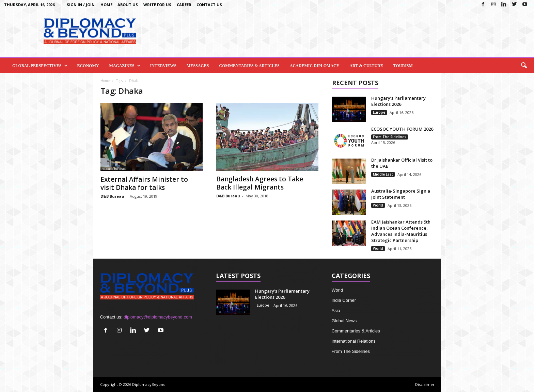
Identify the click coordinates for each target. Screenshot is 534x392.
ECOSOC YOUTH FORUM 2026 (402, 129)
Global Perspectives (40, 66)
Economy (88, 66)
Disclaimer (425, 384)
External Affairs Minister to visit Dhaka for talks (144, 183)
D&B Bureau (112, 196)
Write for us (157, 5)
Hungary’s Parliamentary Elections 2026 (398, 101)
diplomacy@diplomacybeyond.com (158, 317)
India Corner (344, 300)
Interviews (163, 66)
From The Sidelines (390, 137)
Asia (336, 311)
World (378, 205)
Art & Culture (366, 66)
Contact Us (209, 5)
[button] (524, 66)
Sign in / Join (81, 5)
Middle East (383, 174)
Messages (198, 66)
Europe (379, 112)
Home (106, 5)
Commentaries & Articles (249, 66)
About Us (128, 5)
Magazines (125, 66)
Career (184, 5)
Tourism (403, 66)
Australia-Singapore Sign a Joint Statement (401, 194)
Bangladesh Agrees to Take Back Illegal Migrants (260, 183)
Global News (344, 321)
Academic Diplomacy (315, 66)
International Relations (354, 341)
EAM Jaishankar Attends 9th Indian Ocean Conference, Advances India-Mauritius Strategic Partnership (401, 231)
